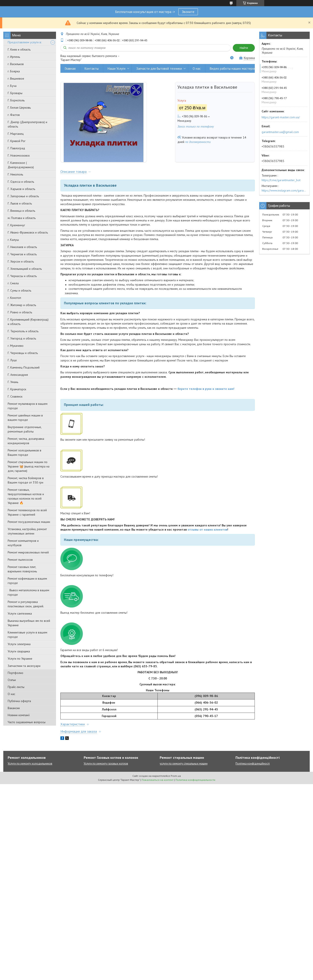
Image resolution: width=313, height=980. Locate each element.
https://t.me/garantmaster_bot (281, 180)
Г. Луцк (12, 360)
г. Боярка (14, 71)
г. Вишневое (16, 78)
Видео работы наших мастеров (233, 68)
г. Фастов (14, 115)
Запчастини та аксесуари (24, 666)
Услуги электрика (19, 644)
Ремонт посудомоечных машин (29, 522)
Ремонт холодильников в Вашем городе (24, 453)
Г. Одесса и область (21, 182)
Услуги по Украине (20, 659)
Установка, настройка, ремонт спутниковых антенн (27, 531)
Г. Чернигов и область (22, 254)
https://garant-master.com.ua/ (281, 117)
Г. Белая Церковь (19, 108)
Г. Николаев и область (22, 247)
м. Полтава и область (22, 218)
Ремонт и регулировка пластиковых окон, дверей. (26, 604)
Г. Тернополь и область (23, 331)
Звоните (188, 12)
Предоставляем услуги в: (25, 42)
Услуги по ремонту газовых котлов (106, 771)
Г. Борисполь (16, 100)
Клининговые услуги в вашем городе (27, 635)
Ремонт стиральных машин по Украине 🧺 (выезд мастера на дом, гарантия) (29, 466)
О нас (11, 694)
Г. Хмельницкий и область (25, 269)
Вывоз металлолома (279, 68)
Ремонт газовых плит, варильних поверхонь (22, 569)
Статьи (12, 680)
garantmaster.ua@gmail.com (280, 132)
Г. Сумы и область (19, 290)
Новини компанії (19, 715)
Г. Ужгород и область (22, 338)
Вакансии (14, 708)
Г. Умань (13, 382)
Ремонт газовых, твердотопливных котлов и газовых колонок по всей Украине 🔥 (26, 496)
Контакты (92, 68)
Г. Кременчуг (16, 225)
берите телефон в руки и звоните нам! (206, 396)
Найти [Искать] (244, 48)
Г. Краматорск (17, 389)
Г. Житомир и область (22, 305)
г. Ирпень (14, 57)
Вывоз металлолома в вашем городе (28, 592)
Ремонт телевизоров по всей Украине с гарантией (27, 512)
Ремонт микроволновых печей (28, 552)
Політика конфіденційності (253, 771)
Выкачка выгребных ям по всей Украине (29, 623)
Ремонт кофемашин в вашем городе (27, 581)
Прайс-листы (16, 687)
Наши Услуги (117, 68)
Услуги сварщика (19, 651)
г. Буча (12, 86)
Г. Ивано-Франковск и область (28, 232)
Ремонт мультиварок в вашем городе (28, 406)
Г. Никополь (15, 174)
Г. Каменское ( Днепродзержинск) (21, 165)
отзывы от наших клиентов (207, 537)
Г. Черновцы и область (23, 353)
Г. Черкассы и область (22, 276)
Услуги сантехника (20, 613)
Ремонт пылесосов (20, 560)
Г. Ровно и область (20, 312)
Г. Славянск (15, 396)
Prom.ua (176, 784)
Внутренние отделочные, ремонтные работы (25, 429)
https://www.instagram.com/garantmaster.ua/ (284, 190)
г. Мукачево (16, 346)
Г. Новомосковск (19, 155)
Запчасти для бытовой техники (159, 68)
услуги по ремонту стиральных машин (184, 771)
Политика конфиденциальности (195, 787)
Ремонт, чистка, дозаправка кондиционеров (26, 441)
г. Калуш (13, 240)
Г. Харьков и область (21, 189)
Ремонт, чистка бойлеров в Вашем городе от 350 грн (26, 480)
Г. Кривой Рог (17, 141)
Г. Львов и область (20, 203)
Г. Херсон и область (21, 261)
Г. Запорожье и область (23, 196)
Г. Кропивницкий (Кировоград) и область (28, 322)
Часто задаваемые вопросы (27, 722)
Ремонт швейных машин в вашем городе (25, 418)
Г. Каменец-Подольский (24, 367)
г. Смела (13, 283)
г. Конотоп (14, 298)
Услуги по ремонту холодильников (30, 771)
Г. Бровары (15, 93)
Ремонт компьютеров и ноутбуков (23, 543)
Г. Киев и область (19, 49)
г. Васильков (16, 64)
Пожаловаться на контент (158, 787)
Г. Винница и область (21, 211)
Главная (70, 68)
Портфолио (15, 673)
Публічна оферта (19, 701)
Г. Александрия (18, 375)
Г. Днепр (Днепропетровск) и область (27, 124)
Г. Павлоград (16, 148)
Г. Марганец (16, 134)
